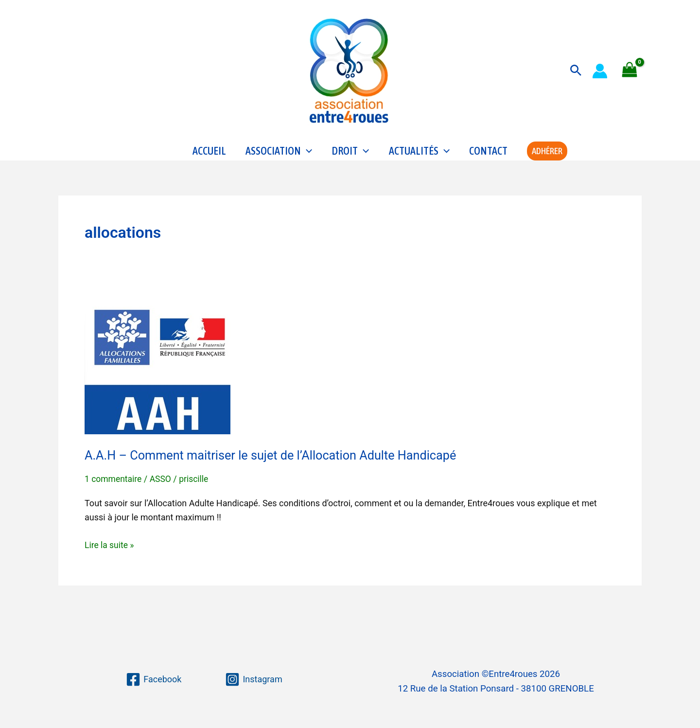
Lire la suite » (110, 559)
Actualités (419, 159)
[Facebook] (154, 679)
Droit (350, 159)
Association (279, 159)
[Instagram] (254, 679)
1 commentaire (114, 494)
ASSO (162, 494)
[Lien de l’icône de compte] (600, 71)
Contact (488, 159)
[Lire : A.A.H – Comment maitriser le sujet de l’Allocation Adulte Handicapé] (157, 381)
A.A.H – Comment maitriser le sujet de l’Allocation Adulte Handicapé (276, 470)
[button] (576, 71)
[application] (306, 159)
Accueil (209, 159)
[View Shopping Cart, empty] (630, 71)
